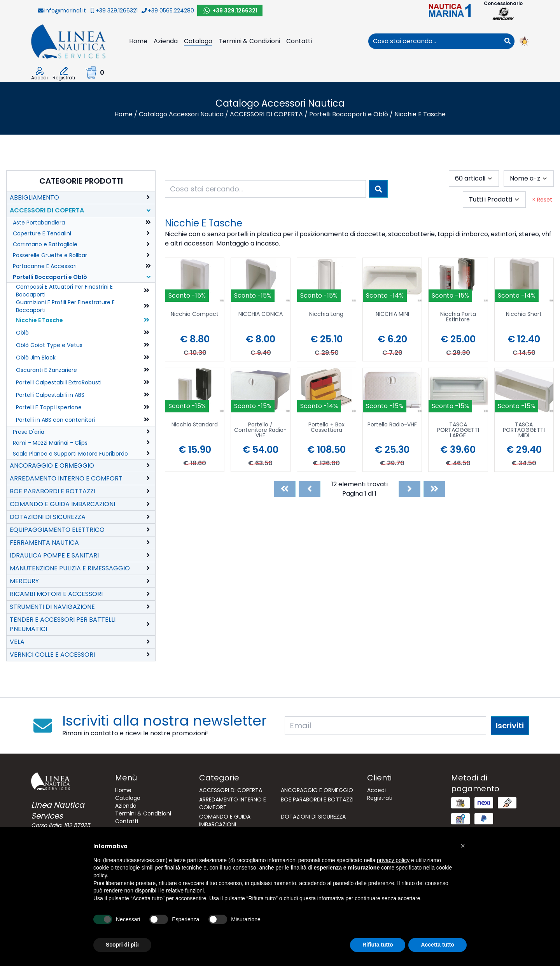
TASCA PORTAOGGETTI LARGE (458, 430)
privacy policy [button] (393, 860)
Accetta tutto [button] (437, 945)
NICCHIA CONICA (261, 315)
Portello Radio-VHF (392, 425)
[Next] (409, 489)
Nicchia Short (524, 315)
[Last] (434, 489)
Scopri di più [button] (122, 945)
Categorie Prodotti (81, 181)
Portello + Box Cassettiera (326, 428)
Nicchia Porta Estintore (458, 317)
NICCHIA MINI (392, 315)
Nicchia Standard (195, 425)
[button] (463, 846)
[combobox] (434, 41)
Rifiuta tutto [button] (378, 945)
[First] (285, 489)
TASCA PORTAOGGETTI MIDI (524, 430)
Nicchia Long (326, 315)
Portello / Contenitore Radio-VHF (260, 430)
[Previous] (310, 489)
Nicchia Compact (195, 315)
